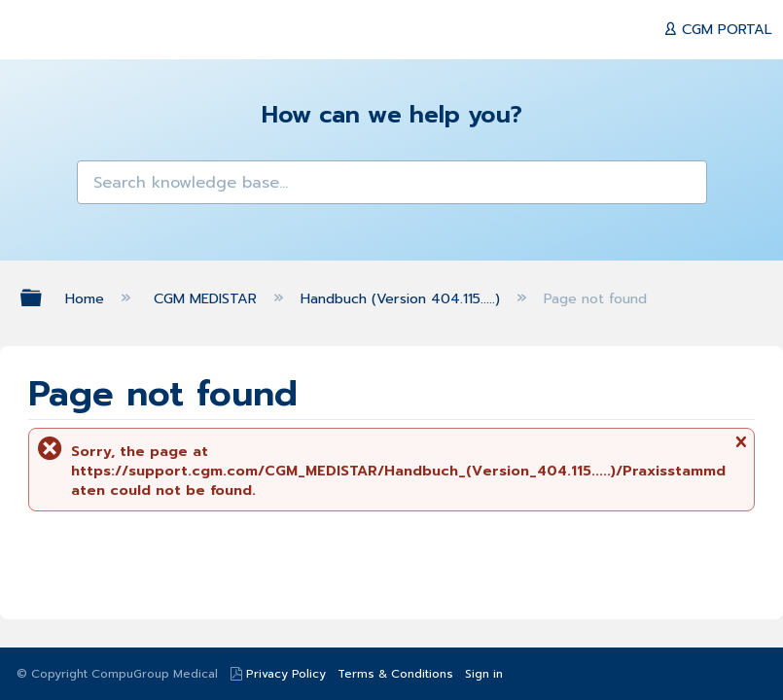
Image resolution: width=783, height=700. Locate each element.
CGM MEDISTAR (208, 298)
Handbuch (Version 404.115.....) (403, 298)
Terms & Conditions (395, 674)
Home (87, 298)
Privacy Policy (286, 674)
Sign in (484, 674)
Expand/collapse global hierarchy (44, 297)
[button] (102, 185)
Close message (740, 449)
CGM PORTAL (725, 29)
